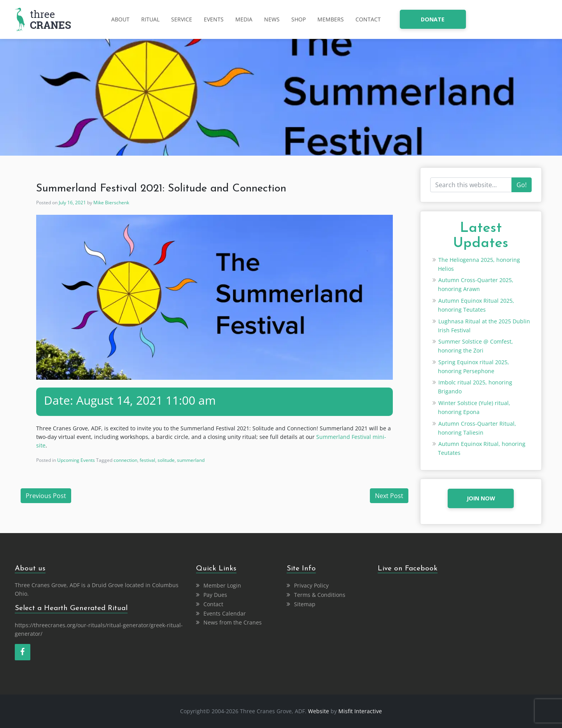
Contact (368, 19)
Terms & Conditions (320, 595)
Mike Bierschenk (111, 203)
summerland (191, 460)
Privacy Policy (311, 585)
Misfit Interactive (360, 711)
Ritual (150, 19)
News (272, 19)
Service (182, 19)
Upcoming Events (76, 460)
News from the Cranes (233, 622)
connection (125, 460)
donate (433, 19)
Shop (299, 19)
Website (319, 711)
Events (214, 19)
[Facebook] (23, 652)
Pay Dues (215, 595)
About (120, 19)
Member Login (222, 585)
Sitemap (305, 604)
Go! (522, 185)
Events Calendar (225, 613)
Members (331, 19)
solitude (166, 460)
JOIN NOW (481, 498)
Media (244, 19)
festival (147, 460)
